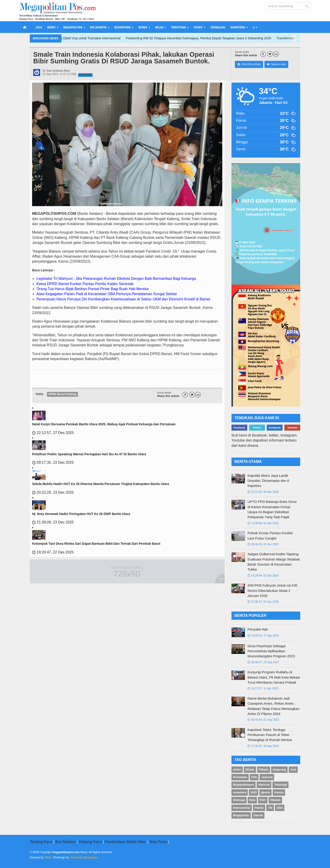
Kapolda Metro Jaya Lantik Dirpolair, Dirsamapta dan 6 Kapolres (268, 481)
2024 (39, 27)
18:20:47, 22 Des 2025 (53, 552)
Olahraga (239, 800)
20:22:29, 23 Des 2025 (53, 492)
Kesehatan (240, 777)
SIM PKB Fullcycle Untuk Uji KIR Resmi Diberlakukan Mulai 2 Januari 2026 (272, 590)
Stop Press (158, 842)
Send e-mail (276, 64)
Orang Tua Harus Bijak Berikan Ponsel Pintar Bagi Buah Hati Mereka (92, 289)
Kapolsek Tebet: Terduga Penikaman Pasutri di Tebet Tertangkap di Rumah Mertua (270, 735)
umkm (237, 770)
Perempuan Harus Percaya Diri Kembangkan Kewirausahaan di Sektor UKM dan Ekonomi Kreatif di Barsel (123, 299)
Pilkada (264, 770)
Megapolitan (241, 815)
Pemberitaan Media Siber (125, 842)
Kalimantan (85, 75)
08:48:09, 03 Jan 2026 (263, 544)
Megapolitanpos (243, 785)
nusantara (240, 793)
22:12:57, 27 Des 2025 (53, 433)
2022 (254, 793)
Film (254, 777)
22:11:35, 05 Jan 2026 (263, 492)
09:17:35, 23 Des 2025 (53, 462)
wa (276, 54)
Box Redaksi (66, 842)
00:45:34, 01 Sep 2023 (263, 720)
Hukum (279, 793)
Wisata (250, 770)
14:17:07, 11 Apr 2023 (263, 688)
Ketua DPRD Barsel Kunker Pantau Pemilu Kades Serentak (85, 284)
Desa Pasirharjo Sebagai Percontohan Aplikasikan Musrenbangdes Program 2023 (271, 651)
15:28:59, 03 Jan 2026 (263, 576)
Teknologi (218, 27)
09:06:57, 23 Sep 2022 (263, 662)
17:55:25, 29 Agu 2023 (263, 746)
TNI (270, 808)
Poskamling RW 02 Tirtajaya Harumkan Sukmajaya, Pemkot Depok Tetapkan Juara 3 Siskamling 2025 (231, 38)
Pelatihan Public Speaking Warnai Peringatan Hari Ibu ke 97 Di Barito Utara (89, 454)
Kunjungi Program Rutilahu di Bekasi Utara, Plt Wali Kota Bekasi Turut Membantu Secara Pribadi (274, 677)
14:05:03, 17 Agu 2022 (263, 636)
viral (293, 770)
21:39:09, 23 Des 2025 (53, 522)
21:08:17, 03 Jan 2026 (263, 602)
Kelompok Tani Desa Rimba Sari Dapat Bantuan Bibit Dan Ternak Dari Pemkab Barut (96, 544)
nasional (267, 777)
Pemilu (259, 808)
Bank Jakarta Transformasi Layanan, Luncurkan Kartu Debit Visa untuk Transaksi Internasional (85, 38)
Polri (263, 800)
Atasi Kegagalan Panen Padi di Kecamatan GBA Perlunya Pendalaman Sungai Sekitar (107, 294)
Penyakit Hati (258, 629)
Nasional (264, 785)
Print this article (249, 64)
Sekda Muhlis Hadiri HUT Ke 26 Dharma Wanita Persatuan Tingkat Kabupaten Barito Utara (100, 484)
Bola (252, 800)
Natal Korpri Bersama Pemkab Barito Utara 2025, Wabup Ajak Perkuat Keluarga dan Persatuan (104, 424)
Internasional (242, 808)
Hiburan (275, 800)
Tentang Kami (41, 842)
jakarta (265, 793)
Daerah (258, 815)
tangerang (279, 770)
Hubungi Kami (90, 842)
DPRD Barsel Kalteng (62, 394)
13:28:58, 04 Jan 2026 (263, 523)
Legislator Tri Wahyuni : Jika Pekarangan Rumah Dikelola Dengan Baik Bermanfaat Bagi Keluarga (116, 279)
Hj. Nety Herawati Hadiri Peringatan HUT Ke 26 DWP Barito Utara (81, 514)
